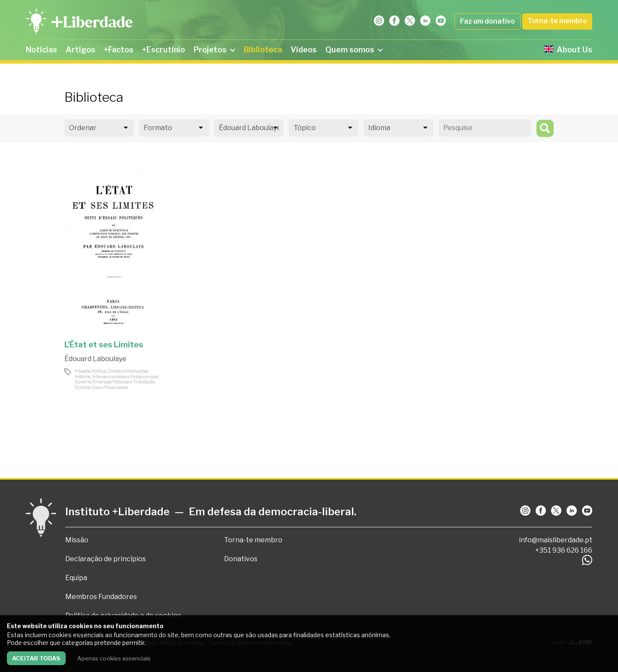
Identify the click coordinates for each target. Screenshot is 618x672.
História (83, 377)
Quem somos (354, 50)
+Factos (119, 50)
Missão (77, 540)
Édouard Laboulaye (95, 359)
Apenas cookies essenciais (114, 658)
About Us (568, 50)
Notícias (41, 50)
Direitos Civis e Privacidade (101, 387)
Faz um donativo (488, 21)
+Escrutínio (164, 50)
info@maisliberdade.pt (556, 540)
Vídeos (304, 50)
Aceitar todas (36, 658)
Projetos (214, 50)
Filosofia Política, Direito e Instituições (111, 371)
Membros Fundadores (101, 597)
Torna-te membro (557, 21)
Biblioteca (263, 50)
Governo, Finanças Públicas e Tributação (115, 382)
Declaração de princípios (106, 559)
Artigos (80, 50)
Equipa (76, 578)
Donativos (241, 559)
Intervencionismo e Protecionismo (125, 377)
